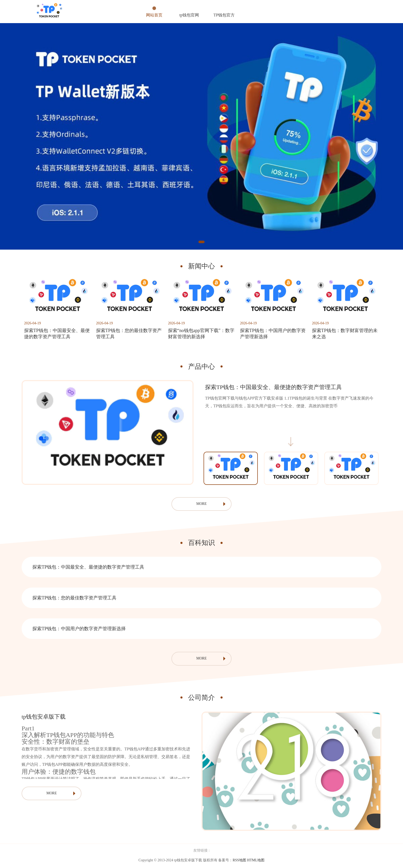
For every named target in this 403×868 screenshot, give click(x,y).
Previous (197, 469)
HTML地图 (256, 861)
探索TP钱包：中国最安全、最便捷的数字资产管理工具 (88, 568)
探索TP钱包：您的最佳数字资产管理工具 (74, 599)
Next (385, 469)
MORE (201, 505)
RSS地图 (239, 861)
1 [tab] (201, 242)
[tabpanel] (201, 136)
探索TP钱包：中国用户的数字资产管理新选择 (79, 630)
